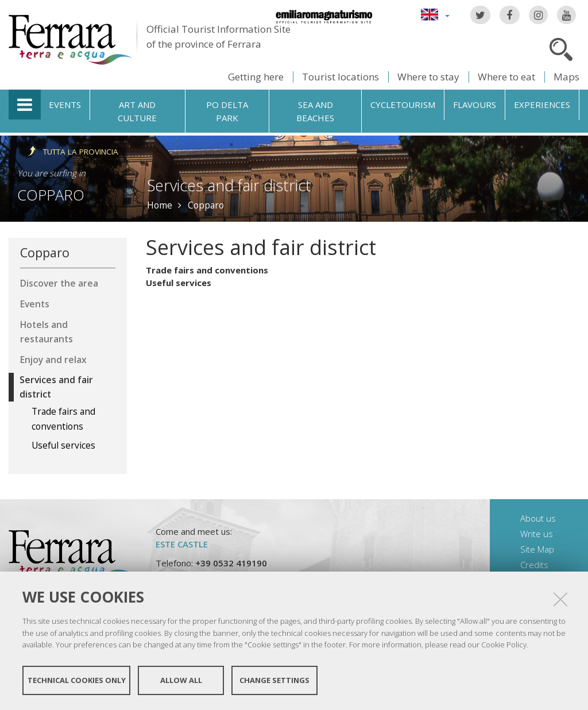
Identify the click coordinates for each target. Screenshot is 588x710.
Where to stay (428, 77)
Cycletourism (403, 105)
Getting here (256, 77)
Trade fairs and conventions (207, 270)
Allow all (181, 680)
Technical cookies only (77, 680)
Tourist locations (341, 77)
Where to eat (506, 77)
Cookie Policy (504, 645)
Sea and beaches (315, 111)
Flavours (475, 105)
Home (160, 205)
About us (538, 518)
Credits (534, 565)
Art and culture (137, 111)
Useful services (179, 283)
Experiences (542, 105)
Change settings (274, 680)
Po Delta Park (227, 111)
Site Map (537, 549)
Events (65, 105)
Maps (566, 77)
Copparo (51, 195)
